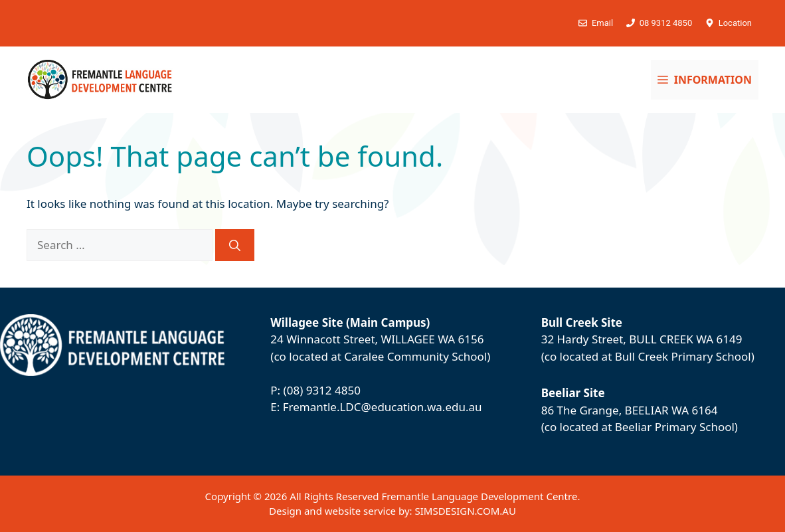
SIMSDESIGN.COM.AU (465, 511)
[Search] (235, 245)
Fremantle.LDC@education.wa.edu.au (383, 407)
